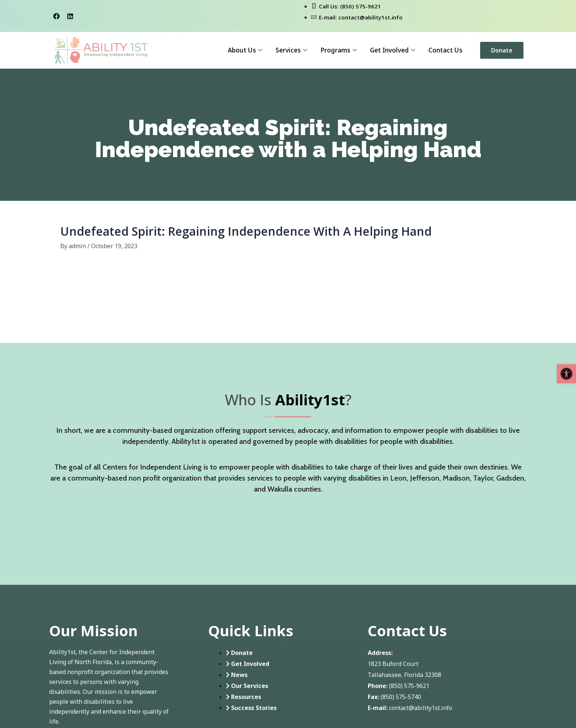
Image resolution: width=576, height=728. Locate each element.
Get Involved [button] (393, 50)
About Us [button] (245, 50)
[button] (566, 374)
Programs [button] (339, 50)
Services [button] (291, 50)
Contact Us (445, 50)
